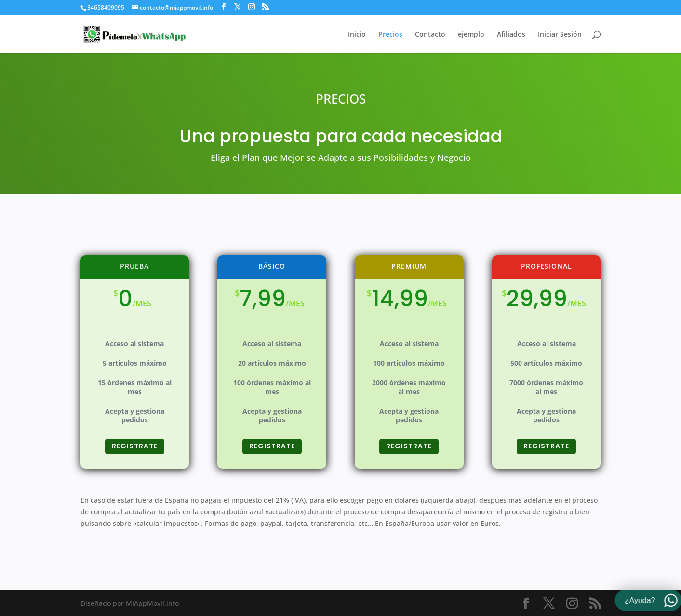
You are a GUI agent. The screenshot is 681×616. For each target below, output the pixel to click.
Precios (390, 35)
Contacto (430, 35)
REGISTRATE (135, 456)
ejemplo (471, 35)
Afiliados (511, 35)
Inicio (357, 35)
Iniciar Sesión (560, 35)
